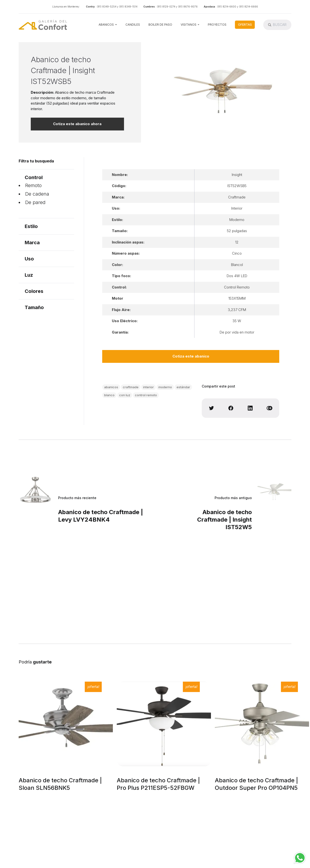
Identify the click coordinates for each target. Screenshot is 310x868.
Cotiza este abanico (191, 356)
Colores (34, 291)
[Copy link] (270, 408)
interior (148, 387)
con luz (125, 395)
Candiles (133, 25)
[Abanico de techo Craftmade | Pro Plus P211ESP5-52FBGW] (164, 724)
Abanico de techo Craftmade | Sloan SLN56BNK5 (60, 784)
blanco (109, 395)
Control (34, 177)
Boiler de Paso (160, 25)
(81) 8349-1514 (128, 7)
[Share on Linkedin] (250, 408)
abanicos (111, 387)
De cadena (37, 194)
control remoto (146, 395)
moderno (165, 387)
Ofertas (245, 25)
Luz (29, 275)
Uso (29, 259)
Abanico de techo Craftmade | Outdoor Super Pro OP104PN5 (256, 784)
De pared (35, 202)
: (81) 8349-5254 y (107, 7)
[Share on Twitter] (211, 408)
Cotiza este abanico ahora (77, 124)
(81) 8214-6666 (248, 7)
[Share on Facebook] (231, 408)
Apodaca (209, 7)
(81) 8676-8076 (188, 7)
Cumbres (149, 7)
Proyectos (217, 25)
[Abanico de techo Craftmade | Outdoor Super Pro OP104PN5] (262, 724)
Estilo (31, 226)
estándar (183, 387)
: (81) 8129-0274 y (166, 7)
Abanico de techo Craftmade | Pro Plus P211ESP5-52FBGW (158, 784)
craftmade (131, 387)
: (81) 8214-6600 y (227, 7)
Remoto (33, 185)
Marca (32, 243)
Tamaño (34, 307)
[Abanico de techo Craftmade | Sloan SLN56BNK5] (66, 724)
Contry (90, 7)
